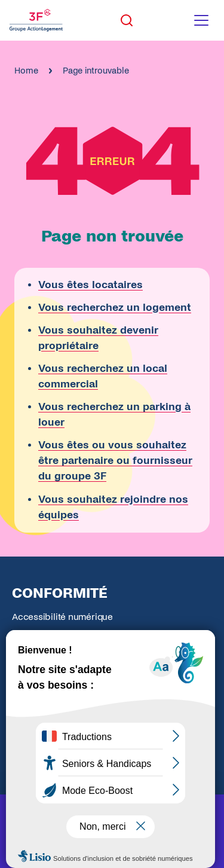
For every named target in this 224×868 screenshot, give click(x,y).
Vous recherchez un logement (115, 308)
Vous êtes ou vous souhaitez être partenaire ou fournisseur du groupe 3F (115, 461)
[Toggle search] (127, 20)
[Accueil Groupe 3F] (36, 20)
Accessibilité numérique (62, 617)
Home (26, 71)
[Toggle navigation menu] (201, 20)
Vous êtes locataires (90, 285)
